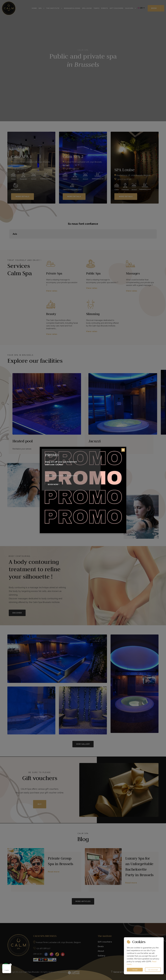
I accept (135, 970)
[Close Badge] (10, 965)
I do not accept (153, 970)
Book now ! (53, 484)
